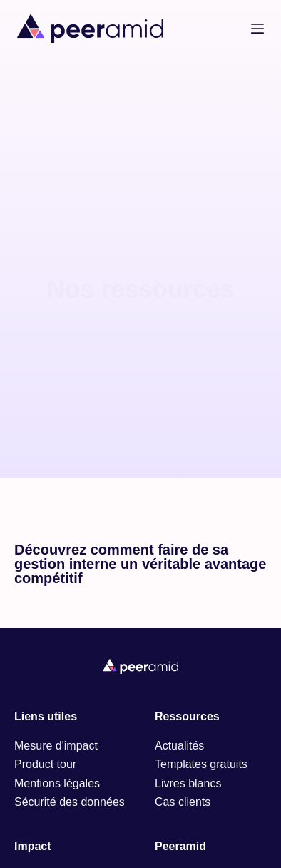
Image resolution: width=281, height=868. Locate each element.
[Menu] (257, 29)
